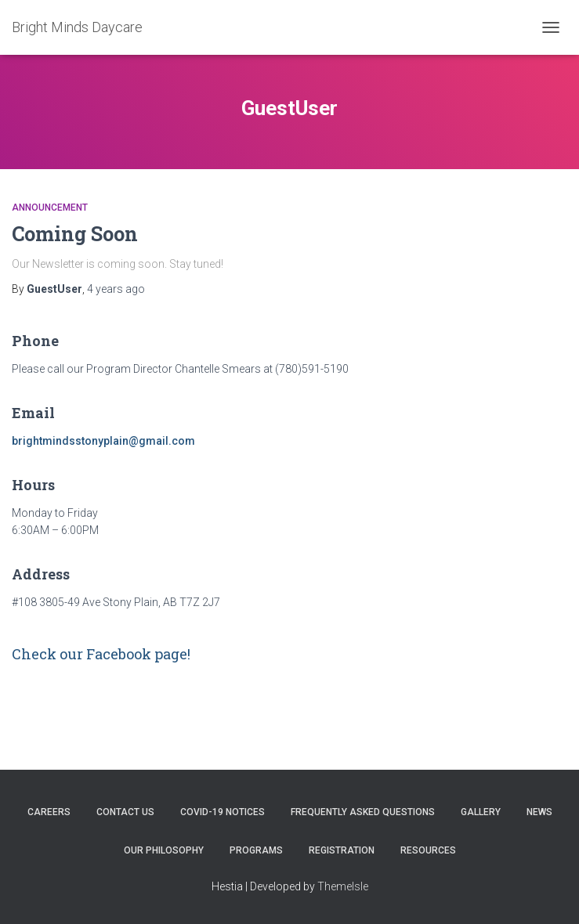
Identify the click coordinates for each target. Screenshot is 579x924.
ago (116, 289)
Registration (342, 850)
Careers (49, 812)
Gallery (481, 812)
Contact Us (125, 812)
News (539, 812)
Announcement (50, 208)
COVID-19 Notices (223, 812)
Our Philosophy (164, 850)
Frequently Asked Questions (363, 812)
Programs (256, 850)
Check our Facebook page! (101, 654)
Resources (428, 850)
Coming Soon (75, 234)
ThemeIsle (343, 886)
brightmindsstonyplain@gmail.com (103, 441)
